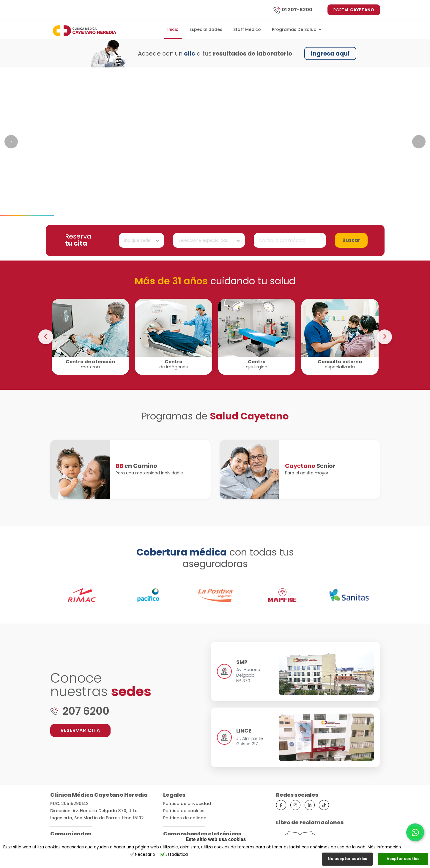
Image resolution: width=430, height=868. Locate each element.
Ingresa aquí (330, 53)
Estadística (177, 854)
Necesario (145, 854)
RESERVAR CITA (80, 730)
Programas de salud (297, 29)
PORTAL (354, 10)
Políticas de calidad (185, 818)
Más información (384, 847)
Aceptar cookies (403, 859)
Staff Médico (247, 29)
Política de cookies (184, 811)
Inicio (173, 29)
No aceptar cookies (347, 859)
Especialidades (206, 29)
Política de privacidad (187, 804)
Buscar (351, 240)
